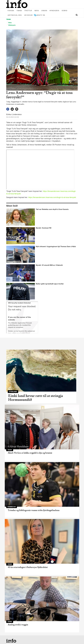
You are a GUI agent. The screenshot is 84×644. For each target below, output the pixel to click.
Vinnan (44, 11)
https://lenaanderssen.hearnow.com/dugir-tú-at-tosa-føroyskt (52, 197)
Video (10, 23)
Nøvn (37, 11)
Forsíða (11, 11)
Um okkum (28, 15)
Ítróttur (28, 11)
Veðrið (64, 11)
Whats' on (41, 15)
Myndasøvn (54, 11)
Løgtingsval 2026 (15, 15)
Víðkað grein (12, 25)
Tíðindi (19, 11)
